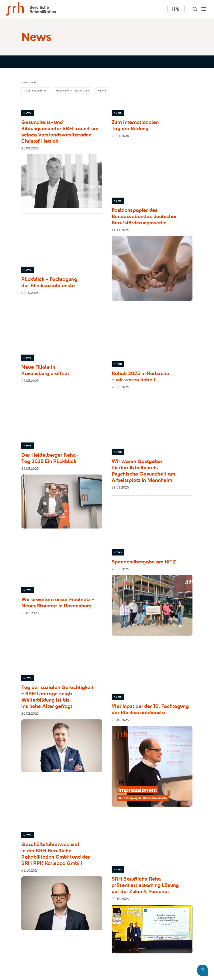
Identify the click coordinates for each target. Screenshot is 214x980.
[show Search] (195, 9)
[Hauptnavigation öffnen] (204, 9)
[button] (203, 970)
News (102, 91)
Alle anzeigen (36, 91)
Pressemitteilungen (73, 91)
